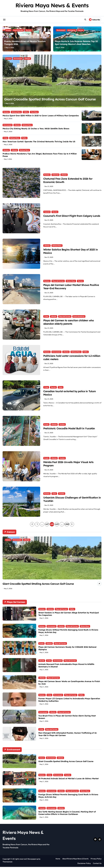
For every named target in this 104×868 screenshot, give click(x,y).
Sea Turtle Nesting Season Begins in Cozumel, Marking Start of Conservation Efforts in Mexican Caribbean (67, 814)
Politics (26, 112)
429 (57, 524)
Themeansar (7, 863)
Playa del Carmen (58, 280)
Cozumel (47, 210)
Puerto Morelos (18, 30)
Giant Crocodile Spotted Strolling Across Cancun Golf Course (66, 762)
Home (58, 860)
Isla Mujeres (71, 30)
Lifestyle (27, 59)
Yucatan (62, 422)
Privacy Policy (96, 860)
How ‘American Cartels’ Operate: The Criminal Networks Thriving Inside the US (39, 142)
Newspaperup (33, 860)
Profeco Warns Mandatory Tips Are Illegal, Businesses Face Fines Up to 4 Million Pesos (40, 155)
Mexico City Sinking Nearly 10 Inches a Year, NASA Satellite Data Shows (36, 129)
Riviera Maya (71, 280)
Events (8, 30)
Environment (61, 30)
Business (6, 112)
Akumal (42, 662)
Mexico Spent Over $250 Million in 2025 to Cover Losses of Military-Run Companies (41, 116)
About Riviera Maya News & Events (75, 860)
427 (47, 524)
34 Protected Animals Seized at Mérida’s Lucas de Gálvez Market (68, 780)
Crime (5, 138)
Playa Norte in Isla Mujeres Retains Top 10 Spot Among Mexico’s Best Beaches (76, 43)
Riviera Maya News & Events (52, 5)
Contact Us (97, 864)
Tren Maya (34, 112)
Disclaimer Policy (84, 864)
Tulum (61, 387)
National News (16, 112)
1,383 (67, 524)
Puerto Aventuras (79, 316)
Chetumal (55, 174)
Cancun (9, 59)
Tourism (28, 30)
